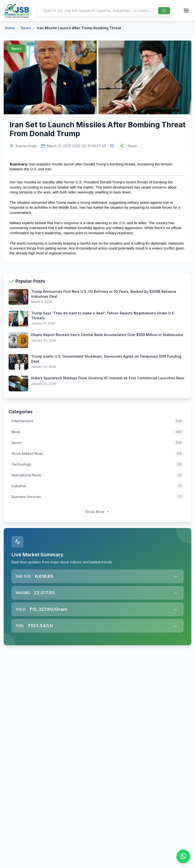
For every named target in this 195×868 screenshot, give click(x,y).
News (26, 28)
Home (10, 28)
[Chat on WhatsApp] (183, 856)
